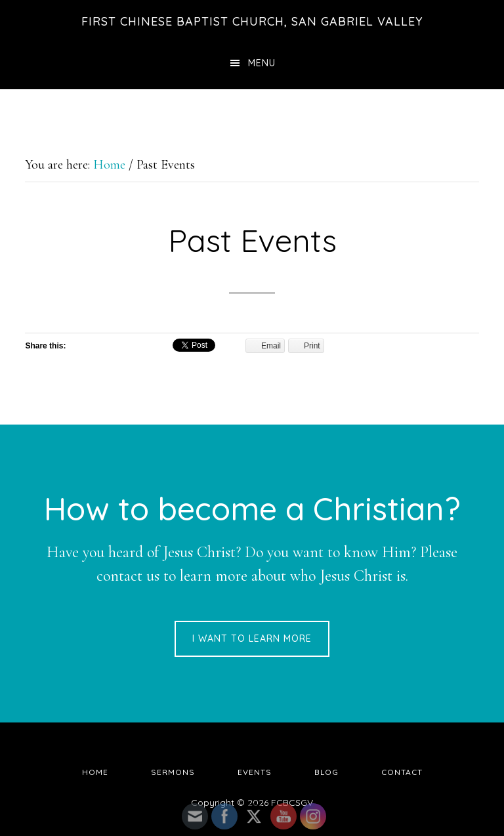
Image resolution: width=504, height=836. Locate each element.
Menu (262, 63)
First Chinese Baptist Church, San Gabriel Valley (252, 21)
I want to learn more (252, 638)
